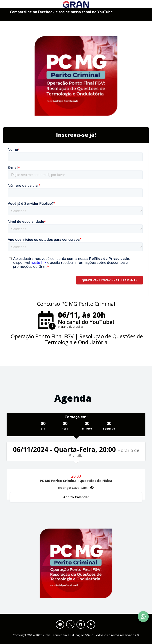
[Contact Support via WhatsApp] (143, 617)
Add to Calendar (76, 497)
